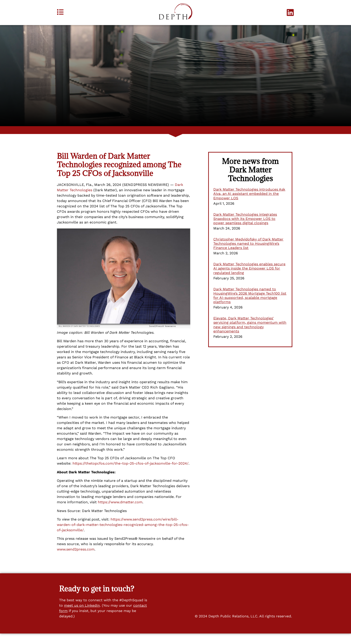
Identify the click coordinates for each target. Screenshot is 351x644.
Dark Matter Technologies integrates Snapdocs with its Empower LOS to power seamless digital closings (245, 229)
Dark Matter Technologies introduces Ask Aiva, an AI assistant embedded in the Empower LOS (249, 204)
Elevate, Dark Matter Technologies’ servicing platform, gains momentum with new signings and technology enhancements (250, 335)
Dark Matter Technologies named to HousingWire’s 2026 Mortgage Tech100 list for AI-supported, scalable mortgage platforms (250, 306)
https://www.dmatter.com (120, 513)
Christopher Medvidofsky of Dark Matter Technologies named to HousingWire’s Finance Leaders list (248, 254)
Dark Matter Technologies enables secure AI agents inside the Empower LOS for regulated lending (249, 279)
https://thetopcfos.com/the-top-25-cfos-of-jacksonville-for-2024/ (131, 474)
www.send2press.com (76, 560)
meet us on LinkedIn (82, 616)
